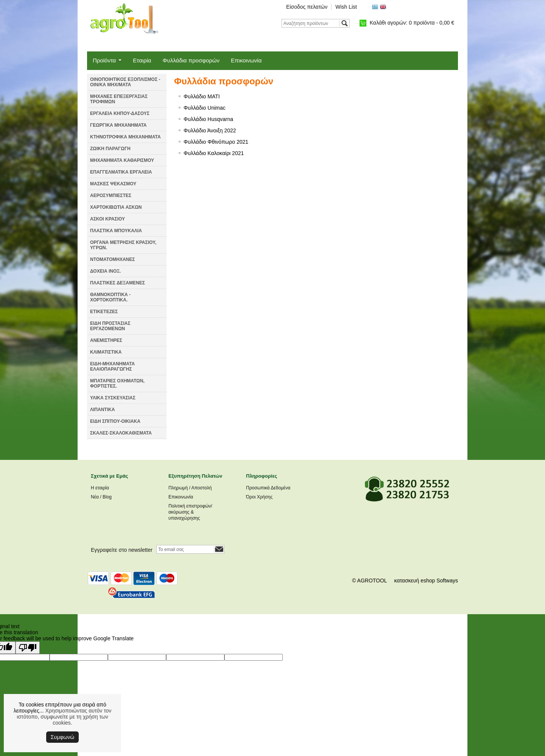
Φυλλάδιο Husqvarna (208, 119)
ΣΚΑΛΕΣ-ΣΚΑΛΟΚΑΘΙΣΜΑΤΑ (121, 433)
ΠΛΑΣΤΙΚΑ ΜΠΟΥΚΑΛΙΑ (116, 231)
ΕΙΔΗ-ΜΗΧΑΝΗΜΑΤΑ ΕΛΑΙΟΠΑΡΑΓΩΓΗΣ (112, 366)
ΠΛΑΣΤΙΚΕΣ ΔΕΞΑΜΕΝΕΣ (118, 283)
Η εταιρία (100, 488)
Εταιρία (142, 60)
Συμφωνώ (62, 737)
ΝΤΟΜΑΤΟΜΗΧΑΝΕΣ (112, 259)
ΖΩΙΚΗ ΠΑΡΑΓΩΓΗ (110, 149)
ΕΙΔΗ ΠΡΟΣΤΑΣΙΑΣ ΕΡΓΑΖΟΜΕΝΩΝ (110, 326)
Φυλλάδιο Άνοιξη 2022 (210, 130)
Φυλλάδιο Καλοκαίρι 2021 (214, 153)
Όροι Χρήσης (259, 497)
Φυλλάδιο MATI (202, 96)
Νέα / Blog (101, 497)
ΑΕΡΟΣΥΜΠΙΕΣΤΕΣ (111, 196)
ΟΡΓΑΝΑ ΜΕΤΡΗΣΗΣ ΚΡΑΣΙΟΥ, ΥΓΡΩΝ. (123, 245)
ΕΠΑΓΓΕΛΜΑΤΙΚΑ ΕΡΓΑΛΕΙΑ (121, 172)
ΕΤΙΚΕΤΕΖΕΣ (104, 312)
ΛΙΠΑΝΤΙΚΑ (102, 410)
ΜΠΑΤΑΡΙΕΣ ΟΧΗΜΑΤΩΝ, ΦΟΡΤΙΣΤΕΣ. (117, 383)
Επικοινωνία (246, 60)
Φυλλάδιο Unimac (205, 108)
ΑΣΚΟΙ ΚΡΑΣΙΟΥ (107, 219)
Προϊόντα (104, 60)
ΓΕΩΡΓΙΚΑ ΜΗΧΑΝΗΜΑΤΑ (118, 125)
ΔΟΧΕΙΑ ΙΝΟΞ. (105, 271)
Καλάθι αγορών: (412, 23)
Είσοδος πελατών (307, 7)
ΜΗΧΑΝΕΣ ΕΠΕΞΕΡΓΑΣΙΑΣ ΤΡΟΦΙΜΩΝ (119, 99)
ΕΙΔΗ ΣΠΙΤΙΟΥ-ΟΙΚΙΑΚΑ (115, 421)
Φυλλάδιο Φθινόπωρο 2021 (216, 142)
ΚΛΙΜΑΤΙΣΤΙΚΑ (106, 352)
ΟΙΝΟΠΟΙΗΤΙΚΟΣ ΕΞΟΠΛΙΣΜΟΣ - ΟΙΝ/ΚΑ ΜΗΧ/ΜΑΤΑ (125, 82)
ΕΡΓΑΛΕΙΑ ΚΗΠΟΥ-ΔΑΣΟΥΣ (120, 113)
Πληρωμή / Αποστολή (190, 488)
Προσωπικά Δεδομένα (268, 488)
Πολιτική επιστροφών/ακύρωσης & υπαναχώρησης (190, 512)
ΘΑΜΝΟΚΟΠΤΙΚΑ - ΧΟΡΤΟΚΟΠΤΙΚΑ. (110, 297)
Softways (447, 581)
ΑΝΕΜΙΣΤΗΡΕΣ (106, 340)
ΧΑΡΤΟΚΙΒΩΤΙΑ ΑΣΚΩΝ (116, 207)
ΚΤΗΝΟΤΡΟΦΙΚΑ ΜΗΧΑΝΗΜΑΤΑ (125, 137)
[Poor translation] (28, 648)
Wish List (346, 7)
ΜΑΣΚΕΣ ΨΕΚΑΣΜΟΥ (113, 184)
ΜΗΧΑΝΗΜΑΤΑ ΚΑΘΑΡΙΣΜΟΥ (122, 160)
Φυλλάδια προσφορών (191, 60)
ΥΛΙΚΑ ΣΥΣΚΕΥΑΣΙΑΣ (113, 398)
